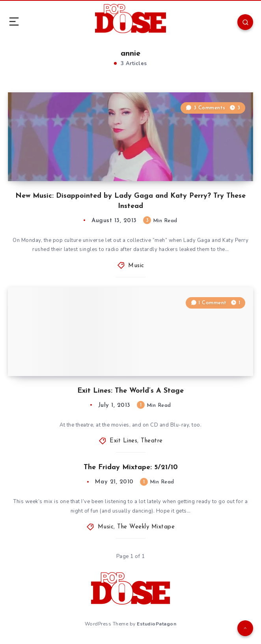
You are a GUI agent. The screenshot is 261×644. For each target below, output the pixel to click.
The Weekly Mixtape (146, 527)
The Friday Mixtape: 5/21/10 (131, 467)
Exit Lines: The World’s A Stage (130, 391)
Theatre (152, 441)
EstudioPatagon (157, 624)
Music (136, 266)
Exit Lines (123, 441)
